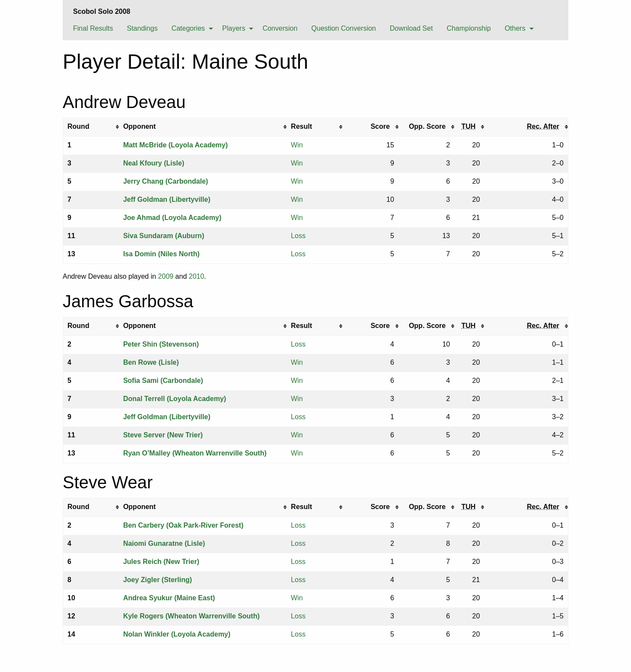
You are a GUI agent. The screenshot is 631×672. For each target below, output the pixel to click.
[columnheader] (91, 127)
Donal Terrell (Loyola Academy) (175, 399)
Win (297, 145)
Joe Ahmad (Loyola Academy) (172, 218)
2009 (166, 276)
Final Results (93, 28)
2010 (197, 276)
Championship (468, 28)
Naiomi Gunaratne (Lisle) (164, 543)
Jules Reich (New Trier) (161, 562)
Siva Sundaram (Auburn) (164, 236)
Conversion (280, 28)
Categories (188, 28)
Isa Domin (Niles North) (161, 254)
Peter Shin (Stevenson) (161, 344)
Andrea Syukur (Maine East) (169, 598)
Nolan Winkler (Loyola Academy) (177, 634)
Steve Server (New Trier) (163, 435)
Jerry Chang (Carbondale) (166, 181)
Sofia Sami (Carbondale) (163, 381)
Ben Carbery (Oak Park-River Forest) (183, 525)
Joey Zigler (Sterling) (158, 580)
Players (234, 28)
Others (515, 28)
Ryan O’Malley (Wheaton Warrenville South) (195, 453)
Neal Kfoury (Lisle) (154, 163)
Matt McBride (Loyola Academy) (175, 145)
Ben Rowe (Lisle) (151, 362)
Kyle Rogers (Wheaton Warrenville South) (191, 616)
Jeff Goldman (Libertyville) (167, 199)
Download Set (411, 28)
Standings (142, 28)
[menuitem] (93, 28)
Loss (298, 236)
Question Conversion (343, 28)
